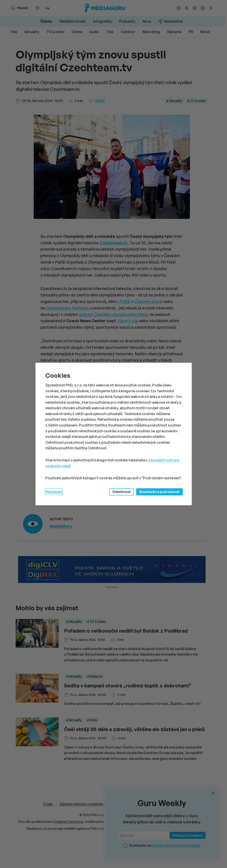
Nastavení (54, 492)
